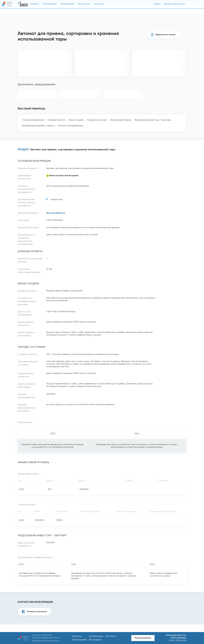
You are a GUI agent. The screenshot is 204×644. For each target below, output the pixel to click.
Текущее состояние (97, 120)
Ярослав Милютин (56, 213)
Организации (67, 4)
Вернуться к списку (166, 35)
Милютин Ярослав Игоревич (64, 176)
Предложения (50, 4)
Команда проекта (57, 120)
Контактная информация (71, 126)
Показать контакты (37, 612)
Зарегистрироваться (174, 4)
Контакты (99, 4)
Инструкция (84, 4)
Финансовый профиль (121, 120)
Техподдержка (178, 638)
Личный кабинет (143, 638)
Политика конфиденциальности (46, 638)
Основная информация (33, 120)
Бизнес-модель (76, 120)
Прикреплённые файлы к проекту (39, 126)
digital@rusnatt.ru (176, 635)
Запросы (34, 4)
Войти (157, 4)
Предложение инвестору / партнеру (153, 120)
